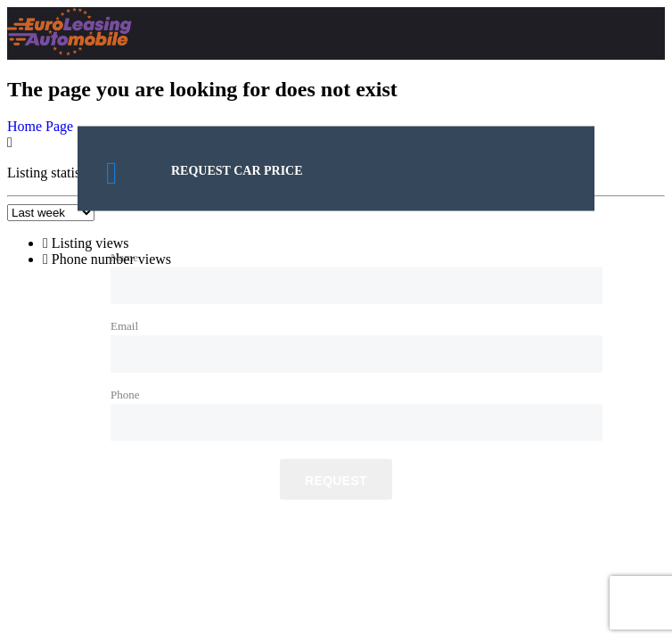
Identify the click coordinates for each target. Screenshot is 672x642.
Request (336, 481)
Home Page (40, 126)
